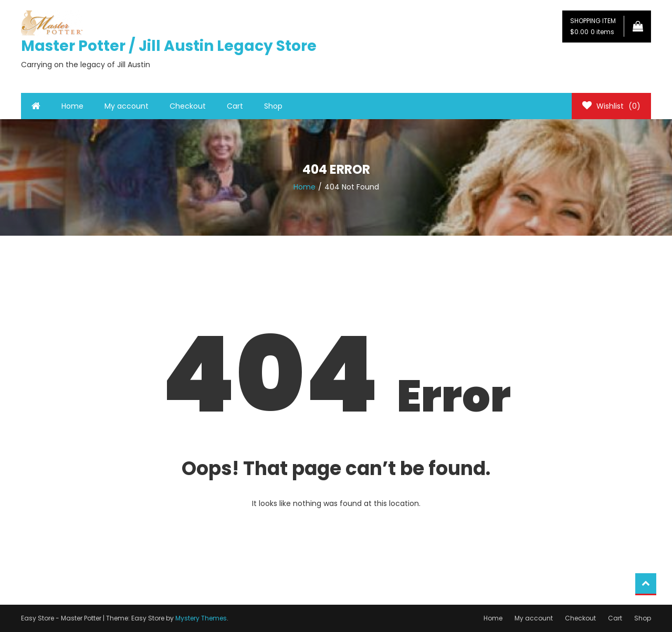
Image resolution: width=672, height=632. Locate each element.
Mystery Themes (201, 618)
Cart (235, 106)
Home (72, 106)
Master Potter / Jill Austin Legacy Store (169, 46)
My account (127, 106)
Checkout (188, 106)
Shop (273, 106)
